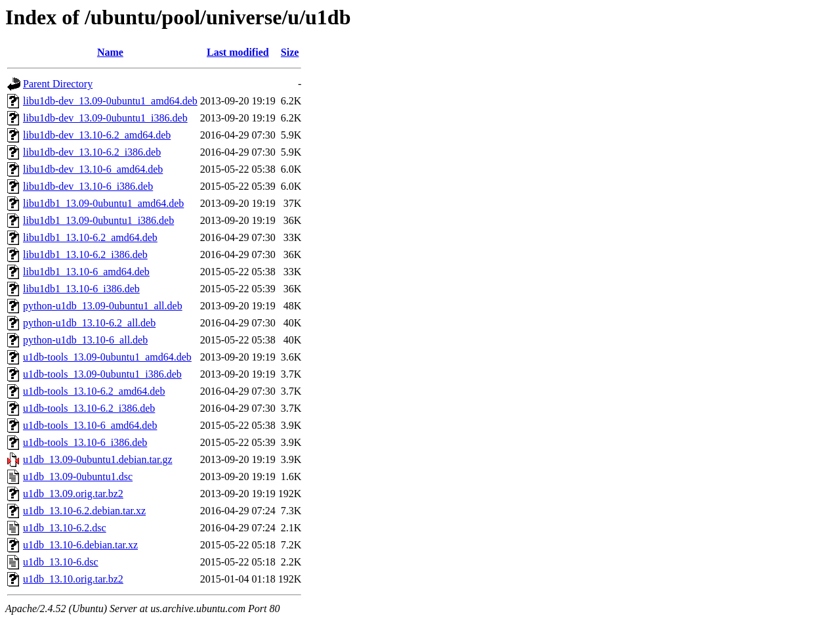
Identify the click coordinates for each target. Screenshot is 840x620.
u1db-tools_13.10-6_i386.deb (85, 442)
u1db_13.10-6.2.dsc (65, 528)
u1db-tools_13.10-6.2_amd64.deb (94, 391)
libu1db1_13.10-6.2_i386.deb (85, 255)
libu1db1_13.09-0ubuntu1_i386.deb (98, 220)
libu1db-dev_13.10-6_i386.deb (88, 186)
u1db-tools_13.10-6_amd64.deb (90, 425)
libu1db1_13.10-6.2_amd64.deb (90, 237)
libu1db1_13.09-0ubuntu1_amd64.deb (103, 203)
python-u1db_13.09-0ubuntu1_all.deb (103, 306)
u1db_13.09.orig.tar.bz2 (73, 494)
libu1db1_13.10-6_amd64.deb (86, 272)
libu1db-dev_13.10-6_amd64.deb (93, 169)
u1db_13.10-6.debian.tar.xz (80, 545)
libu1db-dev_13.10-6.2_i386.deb (92, 152)
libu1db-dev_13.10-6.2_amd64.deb (97, 135)
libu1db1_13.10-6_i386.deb (81, 289)
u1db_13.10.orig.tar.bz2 (73, 579)
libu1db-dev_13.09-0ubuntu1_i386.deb (105, 118)
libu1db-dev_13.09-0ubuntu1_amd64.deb (110, 101)
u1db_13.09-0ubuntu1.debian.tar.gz (98, 459)
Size (290, 52)
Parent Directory (58, 84)
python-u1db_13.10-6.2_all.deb (89, 323)
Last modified (238, 52)
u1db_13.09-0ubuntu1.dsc (78, 476)
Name (110, 52)
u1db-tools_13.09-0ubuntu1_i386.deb (102, 374)
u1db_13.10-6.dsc (61, 562)
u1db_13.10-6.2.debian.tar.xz (84, 511)
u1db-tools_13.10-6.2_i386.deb (89, 408)
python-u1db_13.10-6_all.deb (85, 340)
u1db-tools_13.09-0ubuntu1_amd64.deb (107, 357)
